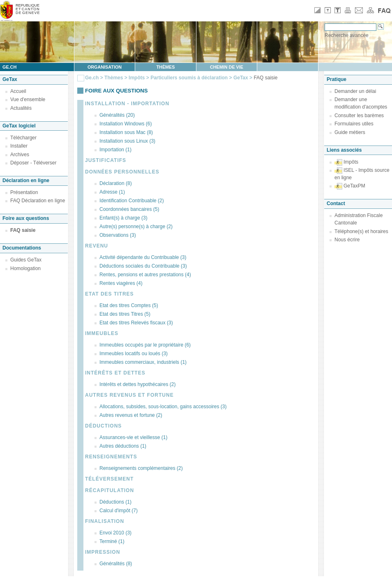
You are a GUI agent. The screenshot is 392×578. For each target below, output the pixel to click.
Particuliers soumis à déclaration (189, 78)
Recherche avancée (347, 35)
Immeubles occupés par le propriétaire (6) (145, 345)
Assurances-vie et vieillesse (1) (133, 437)
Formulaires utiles (354, 124)
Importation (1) (115, 150)
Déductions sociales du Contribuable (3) (143, 266)
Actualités (21, 108)
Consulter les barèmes (359, 116)
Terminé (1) (112, 541)
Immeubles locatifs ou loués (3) (134, 354)
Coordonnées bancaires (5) (129, 209)
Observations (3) (118, 235)
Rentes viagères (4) (121, 283)
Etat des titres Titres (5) (125, 314)
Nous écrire (347, 240)
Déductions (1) (115, 502)
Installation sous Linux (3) (127, 141)
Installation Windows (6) (126, 124)
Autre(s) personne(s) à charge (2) (136, 227)
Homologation (25, 268)
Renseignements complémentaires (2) (141, 468)
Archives (20, 155)
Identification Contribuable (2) (132, 201)
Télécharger (23, 138)
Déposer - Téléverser (33, 163)
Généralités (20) (117, 115)
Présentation (24, 192)
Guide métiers (350, 132)
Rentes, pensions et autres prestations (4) (145, 275)
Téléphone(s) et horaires (361, 231)
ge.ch (9, 67)
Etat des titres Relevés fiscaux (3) (136, 323)
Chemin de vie (227, 67)
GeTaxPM (354, 186)
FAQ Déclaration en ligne (38, 201)
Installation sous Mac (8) (126, 132)
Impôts (137, 78)
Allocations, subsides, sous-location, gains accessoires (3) (163, 407)
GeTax (241, 78)
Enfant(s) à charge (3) (123, 218)
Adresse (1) (112, 192)
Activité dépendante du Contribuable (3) (143, 257)
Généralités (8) (116, 564)
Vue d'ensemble (28, 99)
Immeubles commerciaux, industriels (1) (143, 362)
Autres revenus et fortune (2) (131, 415)
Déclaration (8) (116, 183)
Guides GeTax (26, 260)
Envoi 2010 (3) (115, 533)
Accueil (18, 91)
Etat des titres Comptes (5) (129, 305)
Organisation (105, 67)
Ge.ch (92, 78)
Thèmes (166, 67)
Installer (19, 146)
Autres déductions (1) (123, 446)
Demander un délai (355, 91)
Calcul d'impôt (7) (119, 511)
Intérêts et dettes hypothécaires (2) (137, 384)
